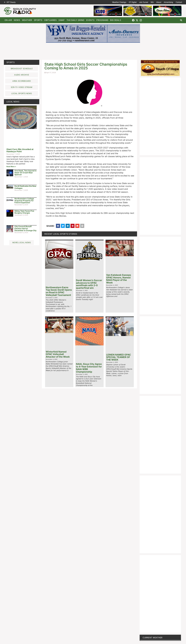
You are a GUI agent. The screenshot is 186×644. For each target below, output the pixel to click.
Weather (27, 20)
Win (152, 2)
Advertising (168, 2)
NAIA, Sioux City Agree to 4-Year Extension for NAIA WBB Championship (89, 368)
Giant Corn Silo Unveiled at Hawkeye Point (20, 150)
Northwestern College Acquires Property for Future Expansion (24, 201)
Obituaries (50, 20)
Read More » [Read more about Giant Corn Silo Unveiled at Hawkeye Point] (11, 167)
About (159, 2)
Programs (102, 20)
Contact (179, 2)
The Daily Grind (75, 20)
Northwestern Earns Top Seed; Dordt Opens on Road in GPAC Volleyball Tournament (59, 291)
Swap (62, 20)
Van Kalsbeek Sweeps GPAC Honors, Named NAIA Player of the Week (119, 279)
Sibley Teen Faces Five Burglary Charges (24, 212)
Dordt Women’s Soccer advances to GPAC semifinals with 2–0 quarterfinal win (89, 284)
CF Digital (133, 2)
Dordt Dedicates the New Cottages (25, 187)
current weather (153, 638)
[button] (181, 20)
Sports (38, 20)
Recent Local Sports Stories (61, 234)
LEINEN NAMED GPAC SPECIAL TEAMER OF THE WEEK (119, 357)
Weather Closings (119, 2)
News (17, 20)
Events (90, 20)
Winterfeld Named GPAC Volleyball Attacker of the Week (58, 354)
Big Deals (116, 20)
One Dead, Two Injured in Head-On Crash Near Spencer (26, 173)
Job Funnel (144, 2)
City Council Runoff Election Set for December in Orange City (25, 228)
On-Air (8, 20)
